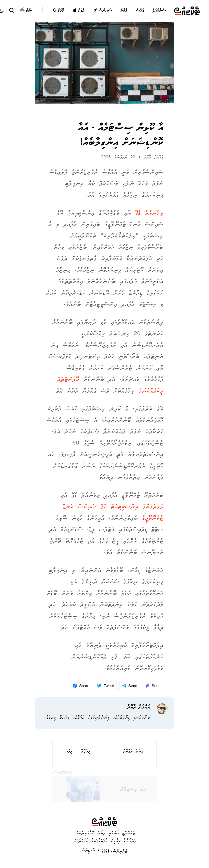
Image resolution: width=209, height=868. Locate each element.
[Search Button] (11, 10)
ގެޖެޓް (124, 11)
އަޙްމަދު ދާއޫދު (153, 158)
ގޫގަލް (58, 11)
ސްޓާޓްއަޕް (159, 11)
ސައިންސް (103, 11)
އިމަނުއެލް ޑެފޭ (149, 213)
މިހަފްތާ (85, 752)
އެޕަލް (79, 11)
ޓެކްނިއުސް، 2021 (115, 852)
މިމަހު (69, 752)
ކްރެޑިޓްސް (88, 851)
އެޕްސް (140, 11)
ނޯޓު (26, 11)
